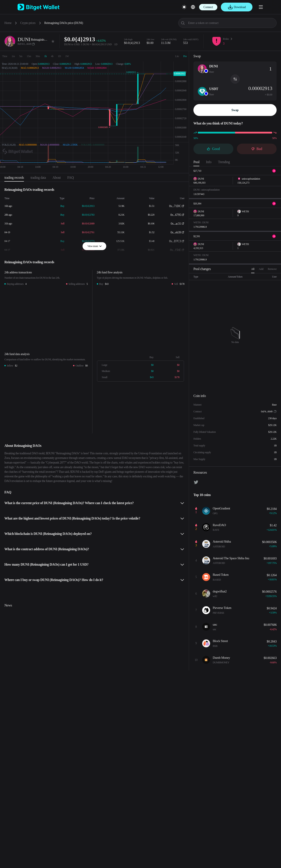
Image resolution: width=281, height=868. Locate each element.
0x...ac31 (176, 224)
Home (8, 23)
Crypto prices (28, 23)
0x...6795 (176, 215)
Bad (257, 149)
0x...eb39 (176, 232)
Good (213, 149)
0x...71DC (175, 206)
